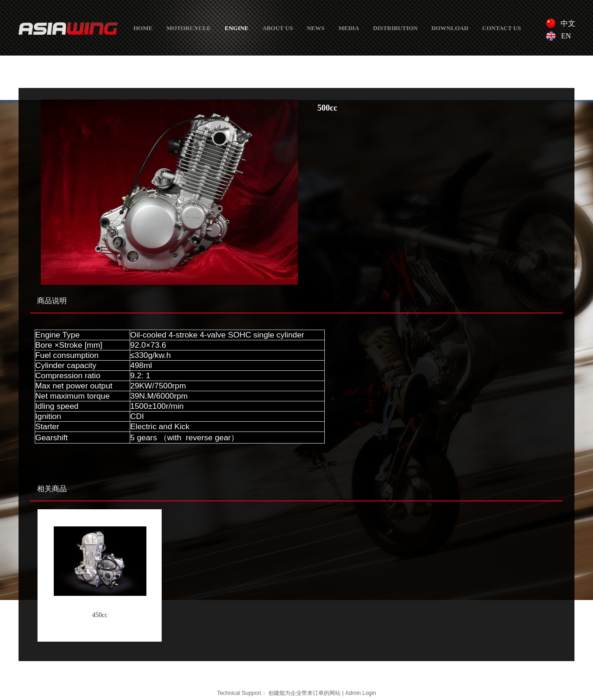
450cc (100, 615)
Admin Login (361, 693)
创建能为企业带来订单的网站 (304, 693)
